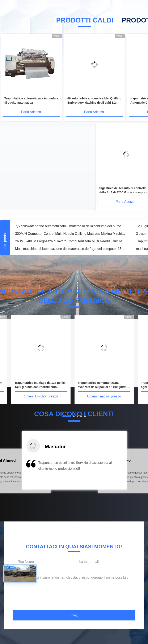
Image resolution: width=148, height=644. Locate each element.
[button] (24, 473)
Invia (74, 615)
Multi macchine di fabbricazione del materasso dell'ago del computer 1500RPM (71, 249)
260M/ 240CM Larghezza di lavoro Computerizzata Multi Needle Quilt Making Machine (71, 241)
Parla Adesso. (32, 112)
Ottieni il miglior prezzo (41, 396)
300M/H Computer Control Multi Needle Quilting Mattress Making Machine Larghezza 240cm (71, 234)
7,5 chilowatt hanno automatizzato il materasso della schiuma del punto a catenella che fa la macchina (71, 226)
